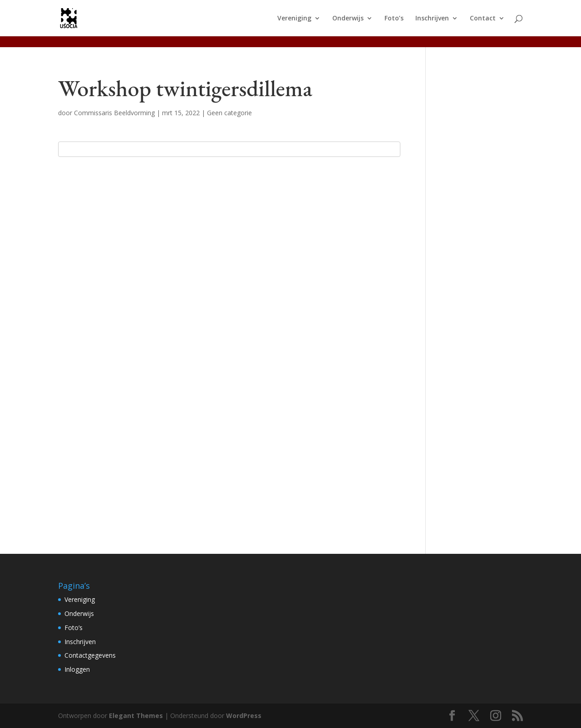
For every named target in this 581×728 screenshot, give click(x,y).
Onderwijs (348, 19)
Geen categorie (229, 113)
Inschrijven (432, 19)
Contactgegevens (90, 655)
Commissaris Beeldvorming (114, 113)
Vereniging (294, 19)
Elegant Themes (136, 716)
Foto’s (394, 19)
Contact (483, 19)
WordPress (244, 716)
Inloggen (77, 669)
